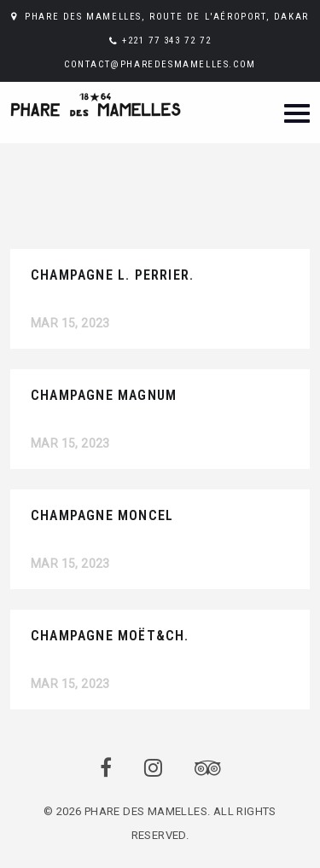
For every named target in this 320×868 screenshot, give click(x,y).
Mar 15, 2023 (70, 323)
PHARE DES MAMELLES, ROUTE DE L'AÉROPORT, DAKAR (167, 17)
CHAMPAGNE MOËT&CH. (110, 636)
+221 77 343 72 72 (166, 41)
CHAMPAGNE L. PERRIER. (112, 275)
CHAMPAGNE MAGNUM (104, 395)
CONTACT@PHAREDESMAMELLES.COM (160, 64)
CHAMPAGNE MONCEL (102, 515)
